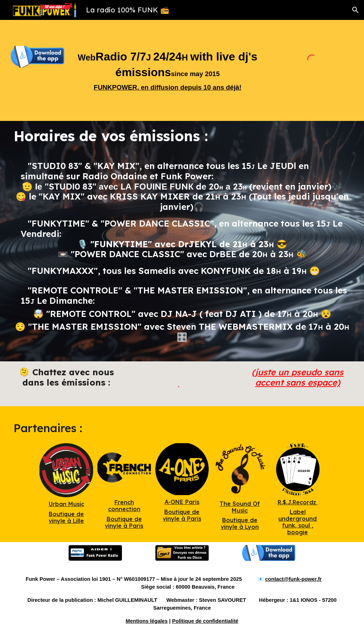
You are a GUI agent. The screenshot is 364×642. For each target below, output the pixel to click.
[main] (168, 70)
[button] (355, 10)
